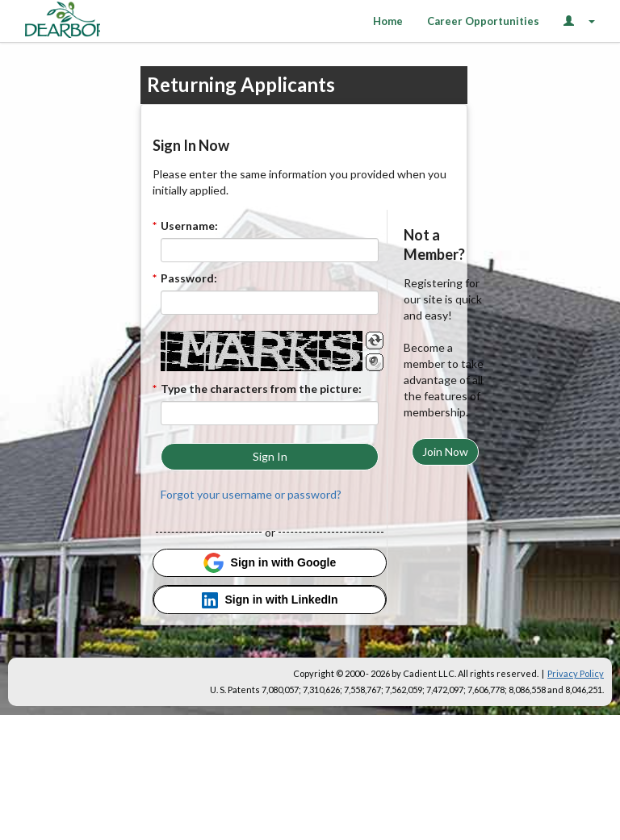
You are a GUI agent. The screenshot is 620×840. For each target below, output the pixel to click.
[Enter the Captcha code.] (270, 413)
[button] (270, 457)
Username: (189, 226)
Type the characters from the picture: (261, 389)
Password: (189, 278)
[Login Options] (579, 21)
